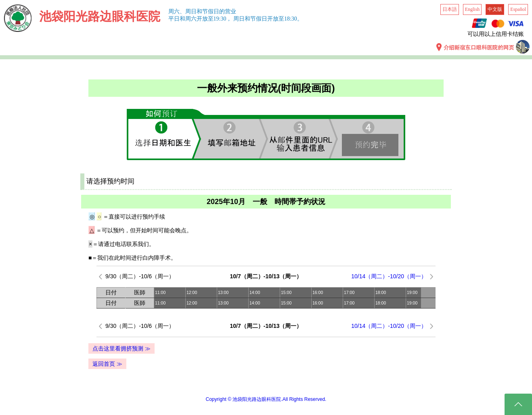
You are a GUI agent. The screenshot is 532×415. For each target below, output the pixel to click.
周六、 (177, 11)
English (472, 9)
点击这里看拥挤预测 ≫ (121, 348)
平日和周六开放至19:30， (200, 19)
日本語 (450, 9)
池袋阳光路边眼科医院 (100, 16)
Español (518, 9)
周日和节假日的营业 (211, 11)
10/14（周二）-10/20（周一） (389, 276)
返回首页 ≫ (107, 364)
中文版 (495, 9)
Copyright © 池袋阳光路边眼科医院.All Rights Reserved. (266, 399)
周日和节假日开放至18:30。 (268, 19)
